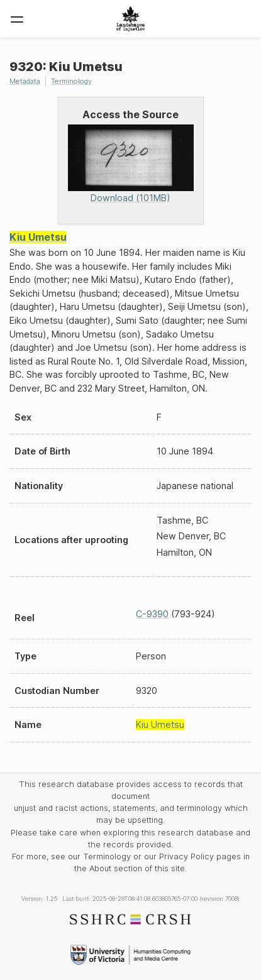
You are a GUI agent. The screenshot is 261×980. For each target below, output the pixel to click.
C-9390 (152, 614)
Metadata (25, 81)
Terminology (71, 81)
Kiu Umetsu (38, 237)
